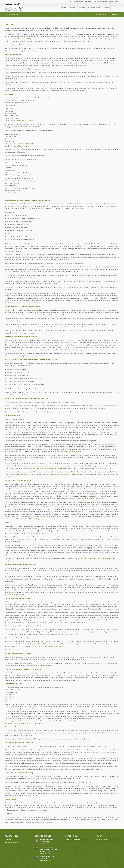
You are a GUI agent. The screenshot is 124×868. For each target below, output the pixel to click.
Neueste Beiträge (78, 1)
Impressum (8, 839)
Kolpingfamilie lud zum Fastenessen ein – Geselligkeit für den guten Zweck (48, 849)
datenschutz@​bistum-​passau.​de (20, 146)
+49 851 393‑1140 (29, 144)
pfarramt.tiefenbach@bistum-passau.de (23, 121)
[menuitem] (70, 1)
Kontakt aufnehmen (114, 1)
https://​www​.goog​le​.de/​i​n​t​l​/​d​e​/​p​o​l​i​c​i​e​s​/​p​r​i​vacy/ (88, 498)
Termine (70, 1)
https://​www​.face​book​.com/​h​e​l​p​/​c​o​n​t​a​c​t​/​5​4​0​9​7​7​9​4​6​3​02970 (100, 558)
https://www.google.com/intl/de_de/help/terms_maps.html (23, 723)
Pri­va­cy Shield (42, 644)
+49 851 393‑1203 (14, 144)
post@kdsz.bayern (16, 191)
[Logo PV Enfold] (14, 7)
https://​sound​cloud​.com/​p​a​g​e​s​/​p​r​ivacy (33, 519)
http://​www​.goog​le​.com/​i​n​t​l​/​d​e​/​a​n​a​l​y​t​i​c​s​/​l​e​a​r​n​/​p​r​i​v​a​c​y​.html (66, 474)
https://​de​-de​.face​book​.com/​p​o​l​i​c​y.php (106, 571)
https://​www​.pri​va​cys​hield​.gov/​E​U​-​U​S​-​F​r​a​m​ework (44, 468)
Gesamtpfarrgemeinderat (101, 1)
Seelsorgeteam (89, 1)
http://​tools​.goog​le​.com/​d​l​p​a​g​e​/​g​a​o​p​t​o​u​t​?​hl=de (66, 452)
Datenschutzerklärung (12, 14)
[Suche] (115, 7)
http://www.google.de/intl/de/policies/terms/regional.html (23, 721)
